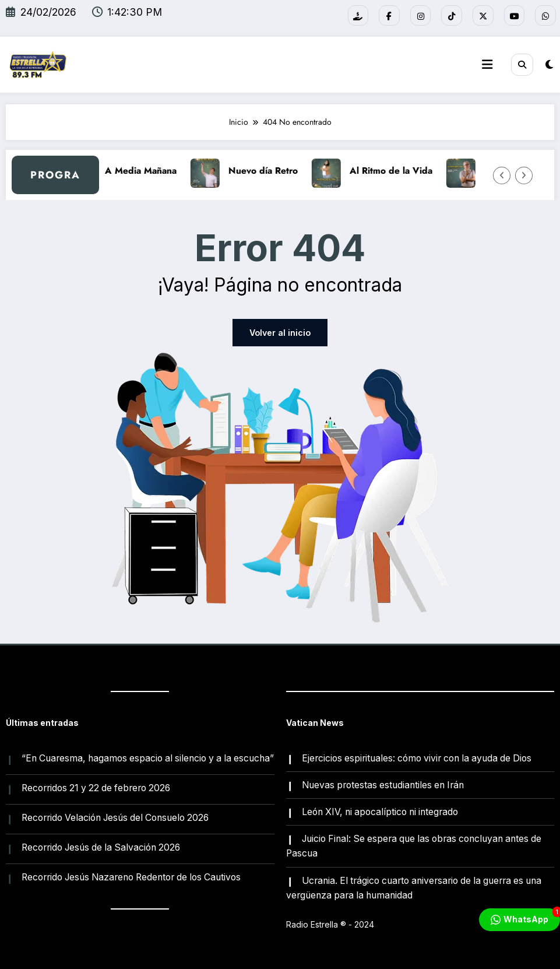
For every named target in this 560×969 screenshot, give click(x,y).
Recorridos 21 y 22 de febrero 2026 (96, 787)
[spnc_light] (549, 64)
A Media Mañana (148, 171)
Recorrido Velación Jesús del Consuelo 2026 (115, 817)
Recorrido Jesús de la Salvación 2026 (101, 847)
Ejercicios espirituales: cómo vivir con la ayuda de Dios (417, 758)
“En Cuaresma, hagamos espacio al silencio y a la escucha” (148, 758)
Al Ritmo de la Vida (399, 171)
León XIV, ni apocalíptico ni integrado (380, 811)
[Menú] (487, 65)
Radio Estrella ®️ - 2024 (330, 924)
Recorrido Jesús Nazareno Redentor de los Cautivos (131, 877)
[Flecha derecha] (524, 175)
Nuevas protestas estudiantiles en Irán (383, 784)
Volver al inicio (280, 333)
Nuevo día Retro (271, 171)
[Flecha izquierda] (502, 175)
